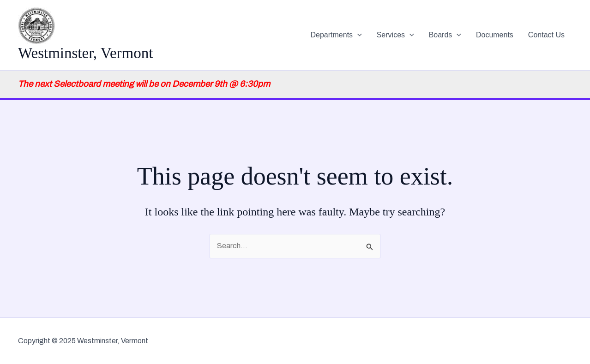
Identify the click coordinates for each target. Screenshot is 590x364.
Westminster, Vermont (85, 53)
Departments (336, 35)
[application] (357, 35)
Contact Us (546, 35)
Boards (445, 35)
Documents (495, 35)
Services (395, 35)
